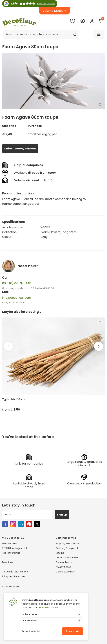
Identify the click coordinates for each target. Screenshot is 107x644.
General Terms (64, 562)
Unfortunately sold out (20, 149)
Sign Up (62, 515)
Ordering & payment (67, 548)
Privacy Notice (63, 567)
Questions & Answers (67, 558)
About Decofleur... (12, 586)
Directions (8, 562)
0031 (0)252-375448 (17, 283)
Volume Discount (54, 11)
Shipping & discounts (68, 543)
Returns (60, 553)
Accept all (73, 631)
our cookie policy (48, 608)
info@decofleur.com (17, 298)
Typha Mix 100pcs (14, 399)
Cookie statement (65, 572)
